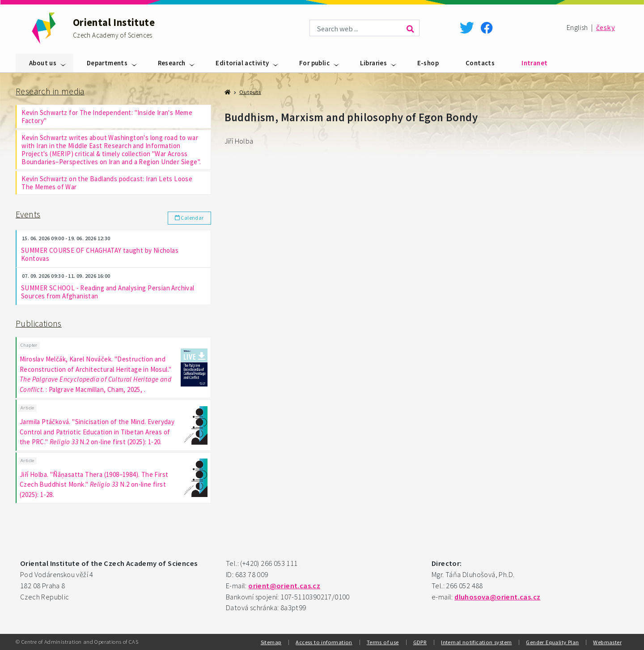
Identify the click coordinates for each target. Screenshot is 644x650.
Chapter (29, 345)
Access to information (324, 642)
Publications (39, 323)
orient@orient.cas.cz (284, 586)
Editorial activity (242, 63)
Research (172, 63)
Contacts (480, 63)
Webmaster (607, 642)
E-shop (428, 63)
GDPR (420, 642)
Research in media (50, 91)
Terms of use (383, 642)
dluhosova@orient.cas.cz (497, 597)
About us (43, 63)
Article (28, 408)
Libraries (374, 63)
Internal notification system (476, 642)
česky (606, 28)
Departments (107, 63)
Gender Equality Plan (552, 642)
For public (314, 63)
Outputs (250, 92)
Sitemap (271, 642)
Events (28, 214)
